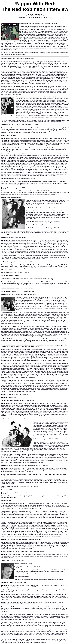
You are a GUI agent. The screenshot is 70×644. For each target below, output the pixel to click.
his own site (53, 48)
